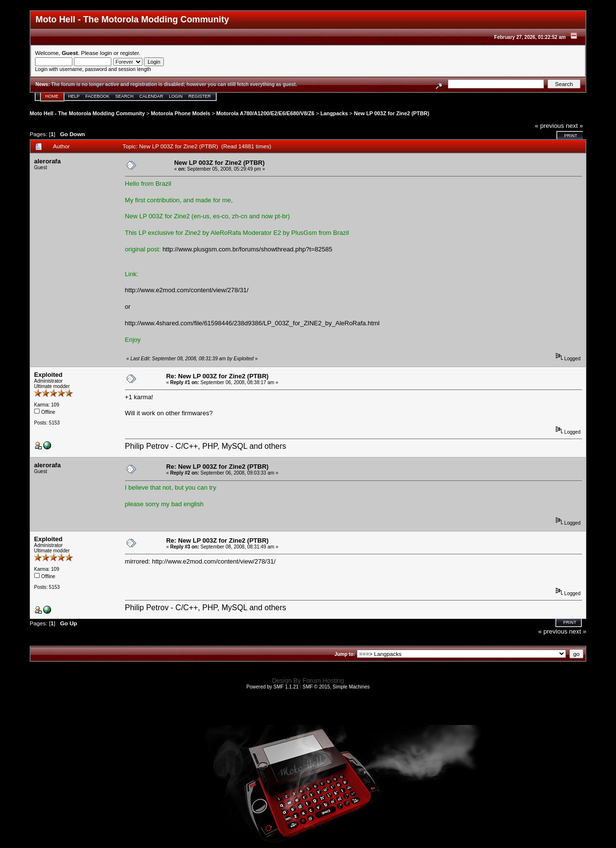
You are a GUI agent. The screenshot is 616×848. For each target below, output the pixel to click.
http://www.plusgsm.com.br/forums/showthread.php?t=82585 (247, 249)
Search (124, 96)
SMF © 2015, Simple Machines (336, 687)
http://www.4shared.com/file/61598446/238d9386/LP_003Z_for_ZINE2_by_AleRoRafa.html (252, 323)
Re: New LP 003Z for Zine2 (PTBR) (218, 376)
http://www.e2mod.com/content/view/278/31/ (187, 290)
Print (571, 136)
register (129, 53)
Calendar (151, 96)
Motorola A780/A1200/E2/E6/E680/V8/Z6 (265, 113)
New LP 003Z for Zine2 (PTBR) (392, 113)
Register (200, 96)
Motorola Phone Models (180, 113)
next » (574, 126)
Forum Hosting (323, 680)
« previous (549, 126)
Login (176, 96)
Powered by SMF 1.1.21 (273, 687)
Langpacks (334, 113)
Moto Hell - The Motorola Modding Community (87, 113)
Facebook (98, 96)
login (106, 53)
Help (74, 96)
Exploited (48, 375)
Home (52, 96)
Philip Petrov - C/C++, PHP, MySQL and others (206, 446)
